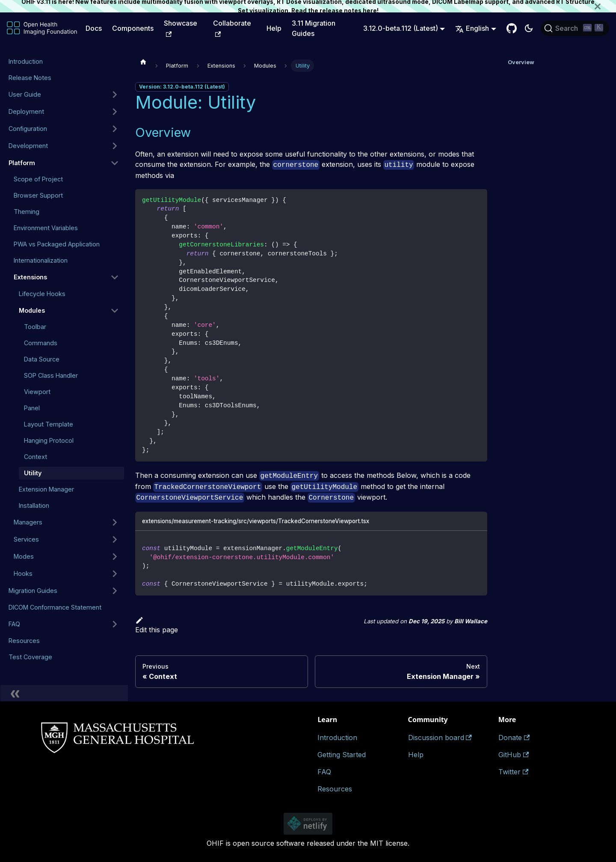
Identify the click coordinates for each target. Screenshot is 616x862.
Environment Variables (46, 228)
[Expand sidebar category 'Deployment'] (115, 112)
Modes (24, 556)
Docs (94, 28)
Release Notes (30, 78)
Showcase (181, 28)
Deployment (26, 111)
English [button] (472, 28)
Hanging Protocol (49, 440)
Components (133, 28)
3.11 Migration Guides (314, 28)
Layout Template (49, 424)
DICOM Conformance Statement (55, 607)
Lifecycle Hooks (42, 294)
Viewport (37, 392)
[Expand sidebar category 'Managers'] (115, 522)
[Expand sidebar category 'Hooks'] (115, 574)
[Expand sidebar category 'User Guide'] (115, 95)
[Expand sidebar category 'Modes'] (115, 557)
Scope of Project (38, 179)
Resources (24, 641)
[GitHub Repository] (512, 28)
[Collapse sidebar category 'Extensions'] (115, 277)
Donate (514, 738)
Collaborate (232, 28)
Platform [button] (22, 163)
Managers (28, 522)
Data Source (42, 359)
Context (36, 457)
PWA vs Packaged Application (57, 244)
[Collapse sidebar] (64, 693)
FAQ (14, 624)
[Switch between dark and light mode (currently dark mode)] (529, 28)
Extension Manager (46, 489)
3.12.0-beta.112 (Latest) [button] (401, 28)
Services (26, 539)
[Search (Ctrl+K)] (575, 28)
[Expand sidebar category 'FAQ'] (115, 624)
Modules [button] (32, 310)
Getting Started (342, 755)
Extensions (30, 277)
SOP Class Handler (51, 375)
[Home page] (143, 62)
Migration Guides (33, 591)
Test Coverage (30, 657)
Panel (32, 408)
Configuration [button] (28, 129)
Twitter (513, 772)
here (370, 11)
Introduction (26, 61)
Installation (34, 505)
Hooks (23, 573)
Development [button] (28, 146)
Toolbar (35, 327)
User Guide (25, 94)
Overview (521, 62)
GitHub (514, 755)
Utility (33, 473)
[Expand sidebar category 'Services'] (115, 539)
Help (274, 28)
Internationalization (41, 260)
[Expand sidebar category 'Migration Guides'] (115, 591)
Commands (41, 343)
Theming (27, 212)
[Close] (605, 6)
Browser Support (38, 195)
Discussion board (440, 738)
